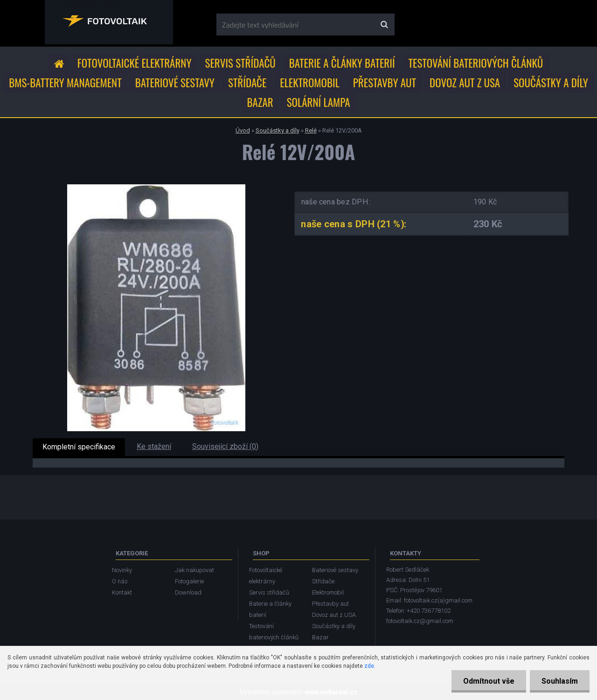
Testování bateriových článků (476, 63)
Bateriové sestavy (175, 83)
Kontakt (122, 592)
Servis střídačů (240, 63)
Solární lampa (319, 102)
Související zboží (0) (225, 446)
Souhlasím (560, 681)
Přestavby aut (385, 83)
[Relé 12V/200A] (156, 188)
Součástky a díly (551, 83)
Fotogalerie (189, 581)
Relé (311, 130)
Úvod (243, 130)
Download (188, 592)
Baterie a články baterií (342, 63)
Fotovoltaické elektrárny (135, 63)
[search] (384, 25)
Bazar (260, 102)
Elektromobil (309, 83)
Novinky (122, 570)
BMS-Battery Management (65, 83)
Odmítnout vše (489, 681)
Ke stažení (154, 446)
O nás (120, 581)
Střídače (247, 83)
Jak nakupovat (194, 570)
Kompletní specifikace (79, 447)
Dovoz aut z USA (465, 83)
